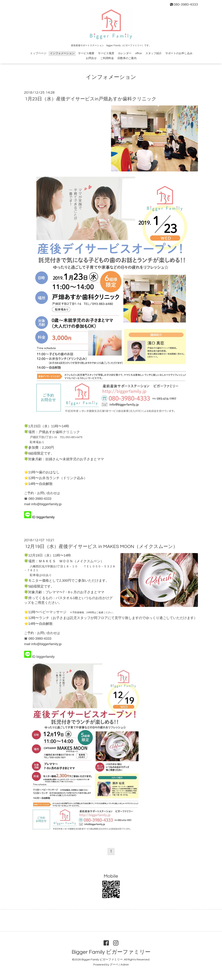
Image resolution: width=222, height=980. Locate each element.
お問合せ (91, 58)
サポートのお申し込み (179, 53)
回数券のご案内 (127, 58)
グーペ (114, 965)
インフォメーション (62, 53)
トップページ (38, 53)
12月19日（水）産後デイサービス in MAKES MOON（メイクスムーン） (101, 547)
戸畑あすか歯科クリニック (59, 432)
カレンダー (125, 53)
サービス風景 (106, 53)
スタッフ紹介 (154, 53)
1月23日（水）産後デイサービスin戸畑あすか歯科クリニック (91, 99)
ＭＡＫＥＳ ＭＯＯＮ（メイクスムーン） (71, 561)
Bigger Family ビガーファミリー (111, 952)
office (138, 53)
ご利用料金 (107, 58)
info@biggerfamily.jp (46, 504)
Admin (125, 965)
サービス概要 (86, 53)
